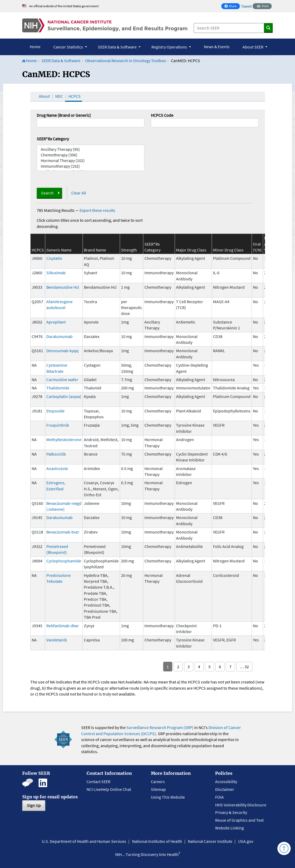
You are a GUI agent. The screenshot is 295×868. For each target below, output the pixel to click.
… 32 (244, 667)
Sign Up (34, 805)
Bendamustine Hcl (63, 287)
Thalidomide (58, 388)
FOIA (219, 797)
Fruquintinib (58, 425)
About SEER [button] (253, 47)
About (44, 96)
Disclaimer (225, 789)
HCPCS (74, 96)
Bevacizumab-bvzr (63, 532)
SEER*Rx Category (53, 139)
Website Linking (229, 828)
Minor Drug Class (228, 250)
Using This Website (168, 797)
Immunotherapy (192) (91, 166)
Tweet (246, 6)
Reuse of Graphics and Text (239, 820)
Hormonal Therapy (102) (91, 161)
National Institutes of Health (157, 841)
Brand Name (95, 250)
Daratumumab (59, 336)
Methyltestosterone (64, 439)
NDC (59, 96)
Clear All (79, 193)
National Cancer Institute (210, 841)
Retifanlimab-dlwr (63, 626)
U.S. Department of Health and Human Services (84, 841)
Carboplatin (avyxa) (64, 396)
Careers (158, 781)
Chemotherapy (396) (91, 155)
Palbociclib (56, 454)
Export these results (97, 210)
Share (232, 7)
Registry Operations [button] (170, 47)
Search (47, 193)
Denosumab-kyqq (62, 351)
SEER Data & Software (61, 61)
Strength (129, 250)
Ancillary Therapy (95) (91, 149)
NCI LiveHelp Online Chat (109, 789)
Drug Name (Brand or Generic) (64, 115)
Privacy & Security (231, 812)
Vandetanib (57, 640)
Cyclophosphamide (64, 561)
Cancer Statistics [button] (69, 47)
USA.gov (246, 841)
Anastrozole (57, 468)
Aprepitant (56, 322)
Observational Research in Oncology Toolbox (126, 61)
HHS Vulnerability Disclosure (241, 805)
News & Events (217, 47)
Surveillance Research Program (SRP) (160, 727)
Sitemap (158, 789)
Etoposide (55, 411)
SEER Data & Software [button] (118, 47)
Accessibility (226, 781)
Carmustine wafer (62, 379)
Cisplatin (54, 258)
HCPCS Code (162, 115)
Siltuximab (56, 273)
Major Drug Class (191, 250)
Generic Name (59, 250)
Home (35, 47)
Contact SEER (98, 781)
